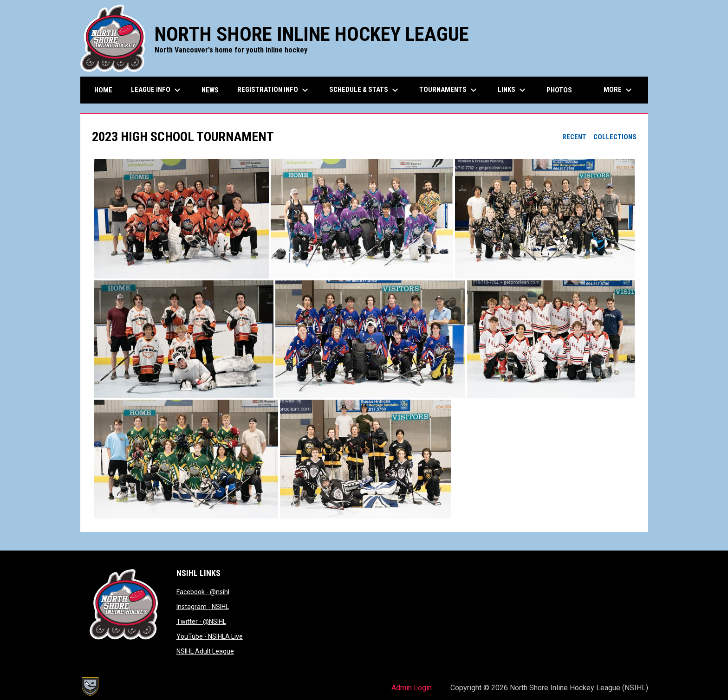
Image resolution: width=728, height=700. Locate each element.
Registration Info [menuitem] (274, 90)
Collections (615, 137)
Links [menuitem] (513, 90)
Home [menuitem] (103, 90)
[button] (181, 219)
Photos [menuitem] (559, 90)
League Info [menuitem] (157, 90)
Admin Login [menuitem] (412, 688)
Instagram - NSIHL (203, 607)
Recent (574, 137)
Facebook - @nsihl (203, 592)
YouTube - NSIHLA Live (210, 636)
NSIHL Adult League (205, 651)
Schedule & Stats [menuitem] (365, 90)
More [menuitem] (619, 90)
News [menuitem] (210, 90)
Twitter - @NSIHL (201, 622)
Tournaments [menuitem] (449, 90)
